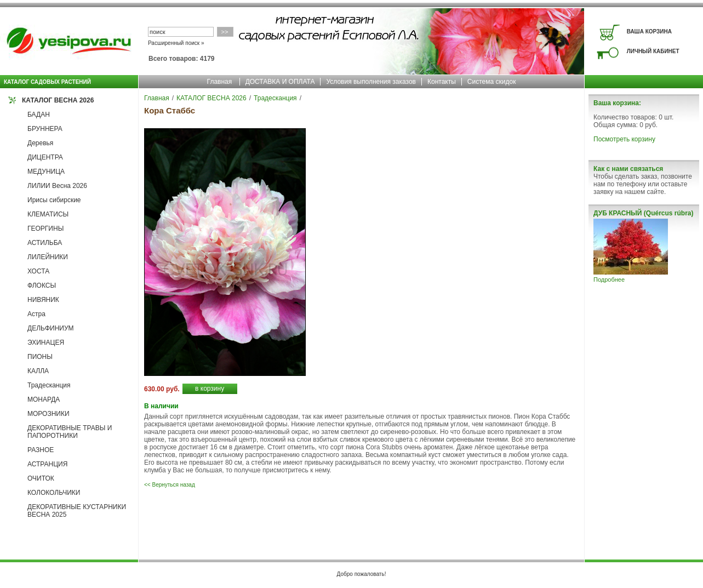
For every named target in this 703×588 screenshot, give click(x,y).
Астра (36, 314)
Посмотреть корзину (624, 139)
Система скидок (492, 82)
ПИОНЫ (40, 357)
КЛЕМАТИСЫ (48, 214)
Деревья (40, 143)
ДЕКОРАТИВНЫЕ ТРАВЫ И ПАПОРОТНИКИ (70, 432)
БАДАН (39, 115)
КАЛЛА (38, 371)
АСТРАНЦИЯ (47, 464)
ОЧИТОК (41, 478)
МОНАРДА (44, 399)
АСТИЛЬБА (45, 243)
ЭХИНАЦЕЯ (46, 342)
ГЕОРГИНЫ (45, 229)
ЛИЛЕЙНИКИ (48, 257)
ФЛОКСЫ (42, 286)
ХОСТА (38, 271)
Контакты (442, 82)
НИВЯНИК (43, 300)
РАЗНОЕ (41, 450)
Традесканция (49, 385)
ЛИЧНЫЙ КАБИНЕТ (653, 51)
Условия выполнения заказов (371, 82)
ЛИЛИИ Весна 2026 (57, 186)
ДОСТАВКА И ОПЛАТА (280, 82)
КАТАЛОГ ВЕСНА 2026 (58, 100)
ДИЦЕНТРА (45, 157)
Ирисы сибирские (54, 200)
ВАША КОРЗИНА (649, 32)
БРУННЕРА (45, 129)
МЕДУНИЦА (46, 172)
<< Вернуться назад (170, 485)
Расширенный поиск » (176, 43)
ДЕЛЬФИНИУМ (51, 328)
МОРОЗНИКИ (48, 414)
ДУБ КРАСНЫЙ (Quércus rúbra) (643, 213)
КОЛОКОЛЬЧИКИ (54, 493)
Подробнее (609, 279)
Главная (220, 82)
